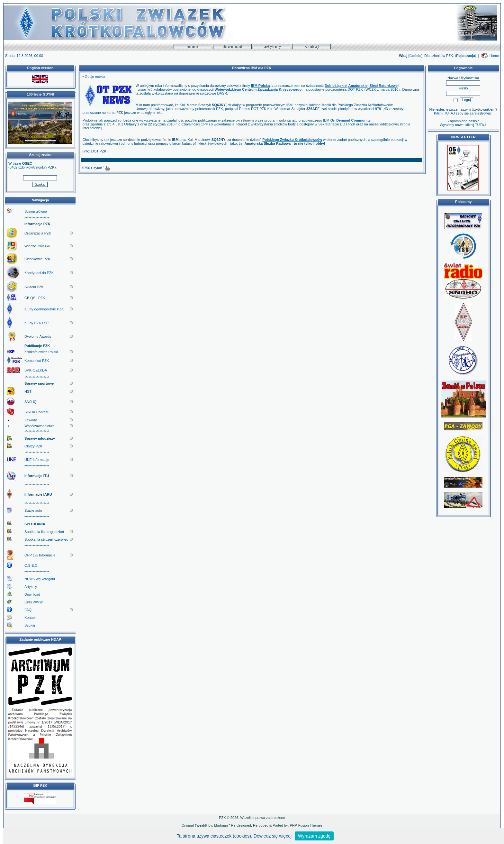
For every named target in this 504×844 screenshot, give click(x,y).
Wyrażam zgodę (314, 836)
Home (494, 56)
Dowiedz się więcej (273, 836)
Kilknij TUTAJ (444, 113)
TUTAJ (480, 125)
